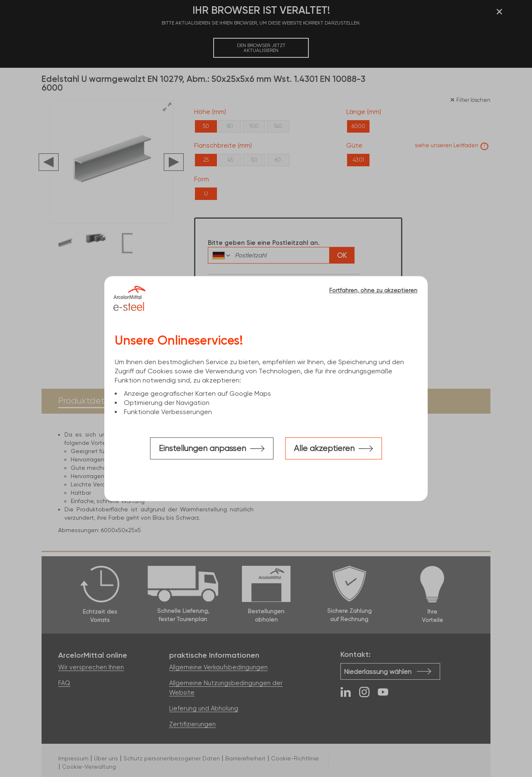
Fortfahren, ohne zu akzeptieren (373, 290)
